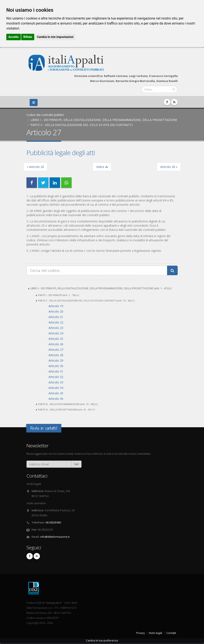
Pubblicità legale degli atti (61, 153)
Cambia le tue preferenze (102, 641)
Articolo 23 (56, 328)
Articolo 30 (56, 366)
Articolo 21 (56, 317)
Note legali (156, 633)
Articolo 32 (56, 377)
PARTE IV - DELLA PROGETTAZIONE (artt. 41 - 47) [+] (66, 410)
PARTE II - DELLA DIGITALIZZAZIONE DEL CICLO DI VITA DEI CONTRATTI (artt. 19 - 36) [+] (86, 301)
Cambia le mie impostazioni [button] (55, 37)
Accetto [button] (14, 37)
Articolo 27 (56, 350)
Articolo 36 (56, 399)
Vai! (76, 464)
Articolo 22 (56, 322)
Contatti (171, 633)
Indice (102, 167)
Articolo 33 (56, 382)
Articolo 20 (56, 311)
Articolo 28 (56, 355)
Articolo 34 (56, 388)
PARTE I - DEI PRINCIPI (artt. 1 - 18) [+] (59, 295)
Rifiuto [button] (28, 37)
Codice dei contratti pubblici (45, 115)
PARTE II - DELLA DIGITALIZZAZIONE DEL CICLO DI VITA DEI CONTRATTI (82, 125)
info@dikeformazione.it (55, 537)
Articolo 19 (56, 306)
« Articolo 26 (35, 167)
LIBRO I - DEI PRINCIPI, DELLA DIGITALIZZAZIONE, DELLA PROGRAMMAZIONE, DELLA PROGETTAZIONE (104, 120)
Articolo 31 (56, 371)
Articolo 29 (56, 360)
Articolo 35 (56, 393)
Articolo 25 (56, 339)
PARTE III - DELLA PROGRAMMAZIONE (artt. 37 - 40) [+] (68, 404)
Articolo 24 (56, 333)
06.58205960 (53, 523)
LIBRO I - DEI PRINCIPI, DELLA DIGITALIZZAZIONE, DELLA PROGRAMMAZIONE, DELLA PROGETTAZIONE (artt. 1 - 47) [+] (101, 288)
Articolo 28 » (169, 167)
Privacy (140, 633)
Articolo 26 (56, 344)
